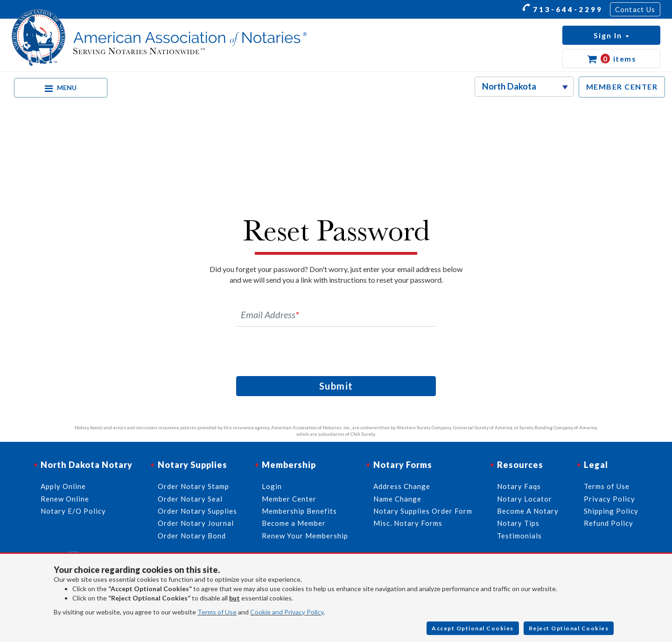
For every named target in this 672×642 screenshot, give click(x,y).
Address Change (402, 486)
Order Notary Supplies (197, 511)
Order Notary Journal (196, 523)
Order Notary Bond (192, 536)
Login (272, 486)
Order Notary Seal (190, 499)
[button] (611, 35)
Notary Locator (525, 499)
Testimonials (519, 536)
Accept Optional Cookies (473, 628)
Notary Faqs (519, 486)
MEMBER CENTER (622, 87)
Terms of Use (217, 612)
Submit (336, 386)
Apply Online (63, 486)
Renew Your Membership (305, 536)
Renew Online (65, 499)
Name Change (397, 499)
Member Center (289, 499)
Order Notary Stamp (193, 486)
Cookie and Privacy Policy (287, 612)
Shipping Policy (611, 511)
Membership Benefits (299, 511)
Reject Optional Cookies (569, 628)
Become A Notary (528, 511)
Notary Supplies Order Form (423, 511)
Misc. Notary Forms (408, 523)
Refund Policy (609, 523)
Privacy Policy (609, 499)
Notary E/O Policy (73, 511)
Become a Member (294, 523)
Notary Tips (518, 523)
